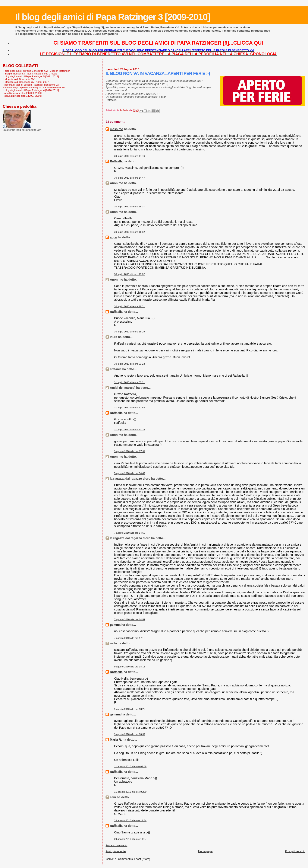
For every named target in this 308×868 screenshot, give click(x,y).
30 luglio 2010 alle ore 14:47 (129, 178)
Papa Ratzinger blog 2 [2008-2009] (22, 93)
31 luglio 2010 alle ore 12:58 (129, 408)
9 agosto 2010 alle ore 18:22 (130, 709)
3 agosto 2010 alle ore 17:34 (130, 451)
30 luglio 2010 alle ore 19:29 (129, 332)
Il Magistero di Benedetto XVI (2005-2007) (26, 82)
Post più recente (116, 851)
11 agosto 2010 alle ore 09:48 (130, 766)
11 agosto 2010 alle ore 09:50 (130, 792)
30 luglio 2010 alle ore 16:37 (129, 207)
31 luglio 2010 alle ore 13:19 (129, 430)
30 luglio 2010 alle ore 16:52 (129, 232)
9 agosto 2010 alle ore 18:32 (130, 734)
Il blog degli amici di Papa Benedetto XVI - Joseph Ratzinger (36, 71)
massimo (116, 129)
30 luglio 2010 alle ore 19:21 (129, 306)
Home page (205, 851)
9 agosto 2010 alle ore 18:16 (130, 667)
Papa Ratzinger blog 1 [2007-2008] (22, 96)
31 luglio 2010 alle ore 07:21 (129, 382)
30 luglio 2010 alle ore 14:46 (129, 156)
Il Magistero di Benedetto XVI (19, 79)
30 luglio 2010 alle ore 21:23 (129, 364)
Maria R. (116, 740)
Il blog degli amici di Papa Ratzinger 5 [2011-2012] (31, 76)
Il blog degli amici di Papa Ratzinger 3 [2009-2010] (113, 17)
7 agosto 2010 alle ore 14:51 (130, 619)
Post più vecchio (295, 851)
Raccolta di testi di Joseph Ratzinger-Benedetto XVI (32, 85)
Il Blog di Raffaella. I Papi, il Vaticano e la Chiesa (30, 74)
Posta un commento (116, 845)
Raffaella (116, 161)
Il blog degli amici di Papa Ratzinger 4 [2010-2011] (31, 90)
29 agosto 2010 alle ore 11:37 (130, 839)
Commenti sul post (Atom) (134, 859)
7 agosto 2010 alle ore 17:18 (130, 638)
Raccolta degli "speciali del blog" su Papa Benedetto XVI (34, 87)
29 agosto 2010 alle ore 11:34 (130, 820)
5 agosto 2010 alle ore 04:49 (130, 473)
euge (113, 237)
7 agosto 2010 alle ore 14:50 (130, 533)
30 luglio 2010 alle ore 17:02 (129, 274)
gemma (115, 625)
